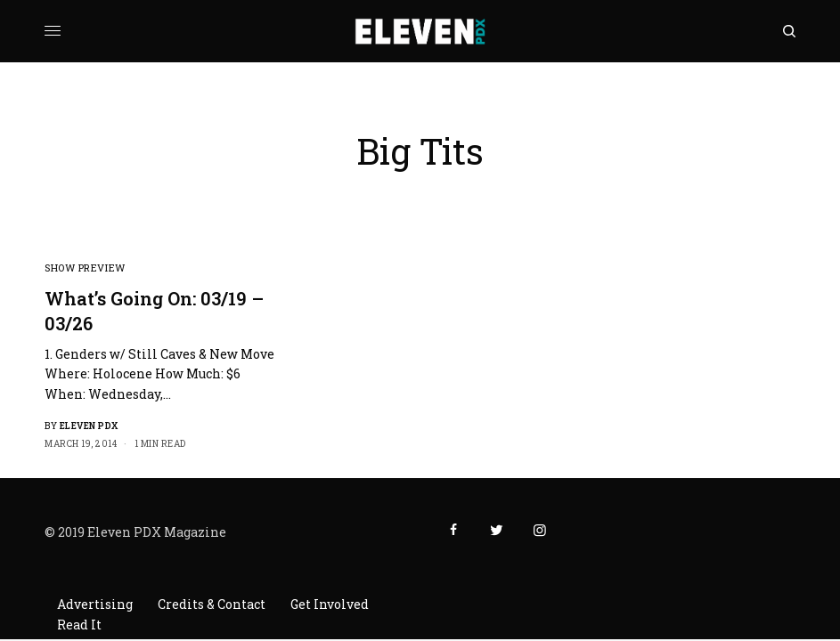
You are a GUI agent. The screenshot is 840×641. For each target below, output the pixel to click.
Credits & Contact (212, 604)
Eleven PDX (89, 426)
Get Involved (330, 604)
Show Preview (85, 268)
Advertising (95, 604)
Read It (79, 625)
